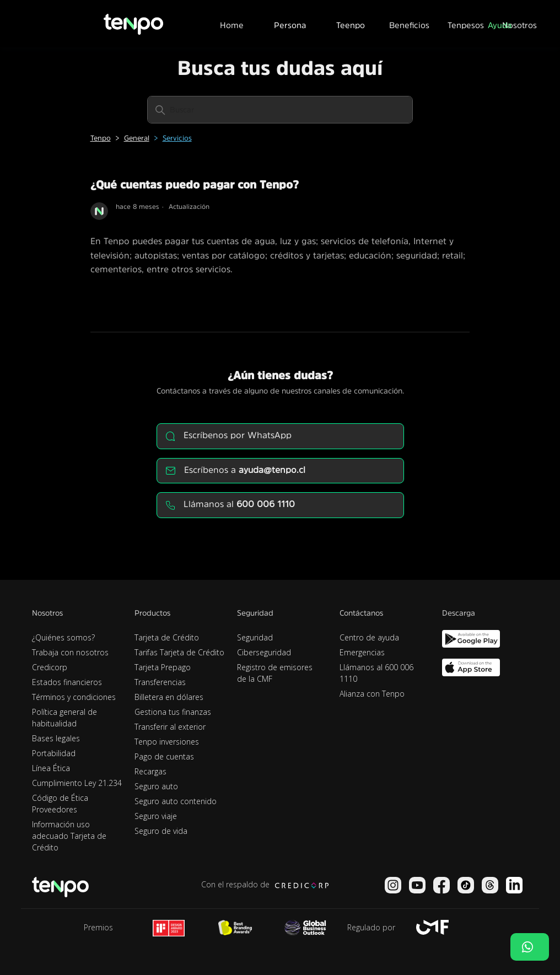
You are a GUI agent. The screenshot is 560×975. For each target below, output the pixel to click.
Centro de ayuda (369, 637)
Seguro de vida (161, 831)
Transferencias (160, 682)
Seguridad (255, 637)
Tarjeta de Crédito (167, 637)
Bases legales (56, 738)
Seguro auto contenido (176, 801)
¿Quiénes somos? (63, 637)
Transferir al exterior (170, 727)
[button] (290, 24)
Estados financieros (67, 682)
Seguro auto (156, 786)
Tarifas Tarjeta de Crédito (179, 652)
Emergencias (362, 652)
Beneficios (409, 25)
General (137, 138)
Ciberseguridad (264, 652)
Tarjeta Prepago (163, 667)
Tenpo (101, 138)
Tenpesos (466, 25)
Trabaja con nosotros (70, 652)
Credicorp (50, 667)
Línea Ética (51, 768)
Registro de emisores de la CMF (275, 673)
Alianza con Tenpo (372, 694)
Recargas (150, 771)
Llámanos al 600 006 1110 (376, 673)
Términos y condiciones (74, 697)
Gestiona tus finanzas (173, 712)
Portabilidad (54, 753)
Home (232, 25)
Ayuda (500, 25)
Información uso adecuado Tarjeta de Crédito (69, 836)
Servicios (177, 138)
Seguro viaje (156, 816)
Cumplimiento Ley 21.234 (77, 783)
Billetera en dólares (169, 697)
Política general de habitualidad (64, 718)
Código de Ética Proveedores (60, 804)
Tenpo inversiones (167, 742)
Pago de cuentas (164, 756)
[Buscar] (280, 110)
